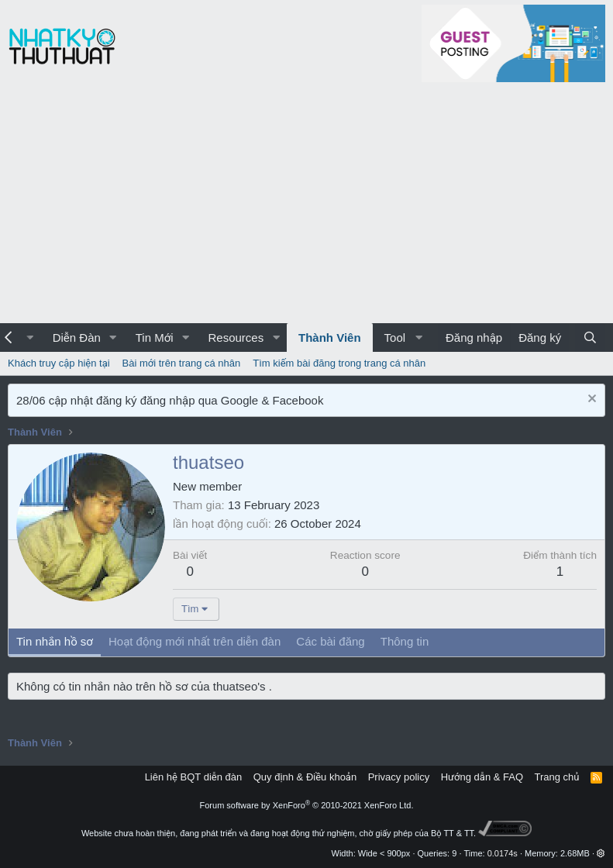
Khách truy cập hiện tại (59, 363)
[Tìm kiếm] (590, 338)
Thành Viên (330, 338)
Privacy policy (399, 777)
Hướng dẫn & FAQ (482, 777)
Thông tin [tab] (405, 641)
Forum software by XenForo (307, 805)
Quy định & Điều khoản (305, 777)
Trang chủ (557, 777)
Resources (236, 338)
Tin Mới (155, 338)
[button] (113, 338)
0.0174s (503, 853)
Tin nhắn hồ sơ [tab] (55, 641)
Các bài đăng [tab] (330, 641)
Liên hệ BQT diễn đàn (194, 777)
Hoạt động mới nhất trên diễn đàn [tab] (195, 641)
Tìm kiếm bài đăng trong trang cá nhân (339, 363)
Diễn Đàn (77, 338)
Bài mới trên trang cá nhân (182, 363)
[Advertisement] (306, 207)
